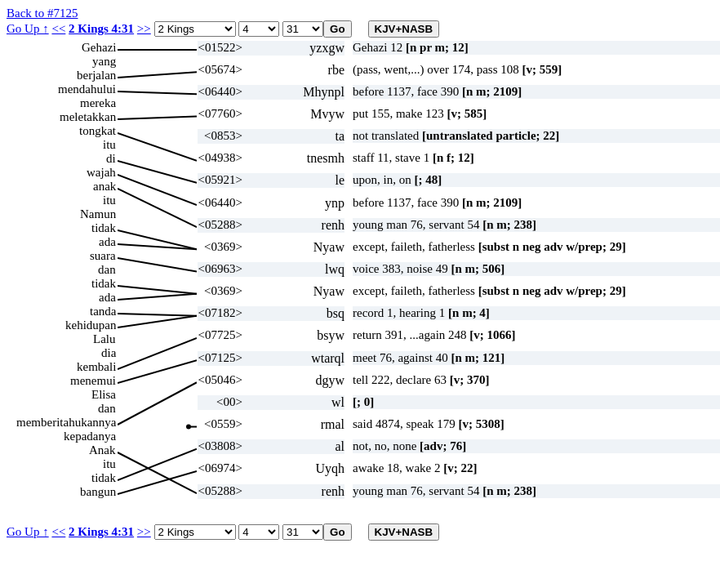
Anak (102, 450)
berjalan (96, 75)
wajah (101, 172)
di (111, 158)
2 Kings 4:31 (101, 29)
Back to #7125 (42, 13)
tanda (103, 311)
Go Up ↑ (28, 29)
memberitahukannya (66, 422)
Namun (98, 214)
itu (109, 145)
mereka (98, 103)
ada (107, 242)
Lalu (104, 339)
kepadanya (90, 436)
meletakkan (88, 117)
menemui (93, 381)
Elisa (104, 394)
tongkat (98, 131)
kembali (96, 367)
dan (107, 269)
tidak (104, 228)
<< (58, 29)
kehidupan (91, 325)
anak (104, 186)
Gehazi (99, 47)
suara (103, 256)
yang (104, 61)
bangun (98, 492)
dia (109, 353)
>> (144, 29)
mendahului (87, 89)
